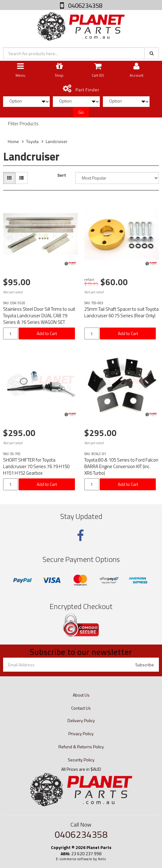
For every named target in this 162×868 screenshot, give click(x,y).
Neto (102, 859)
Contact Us (81, 708)
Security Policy (81, 760)
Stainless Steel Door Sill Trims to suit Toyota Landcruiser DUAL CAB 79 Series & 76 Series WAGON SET (39, 316)
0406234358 (85, 5)
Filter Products (23, 124)
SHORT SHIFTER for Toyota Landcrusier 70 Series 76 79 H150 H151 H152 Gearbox (36, 466)
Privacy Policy (81, 734)
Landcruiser (57, 141)
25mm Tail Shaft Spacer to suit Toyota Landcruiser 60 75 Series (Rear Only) (121, 312)
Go (81, 112)
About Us (81, 695)
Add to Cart (47, 333)
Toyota (32, 141)
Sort (62, 175)
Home (13, 141)
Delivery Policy (81, 720)
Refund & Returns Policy (81, 747)
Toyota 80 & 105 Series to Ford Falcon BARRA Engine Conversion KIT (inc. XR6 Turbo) (121, 466)
